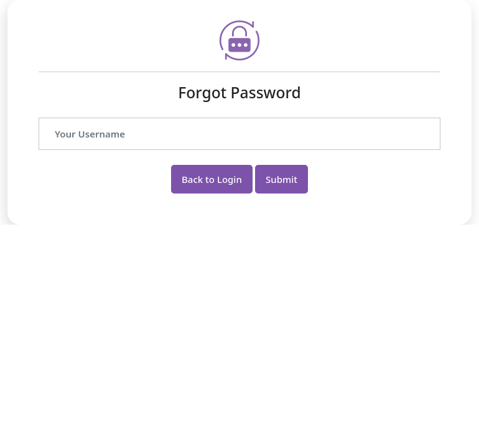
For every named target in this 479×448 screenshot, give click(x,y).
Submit (281, 179)
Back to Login (212, 179)
